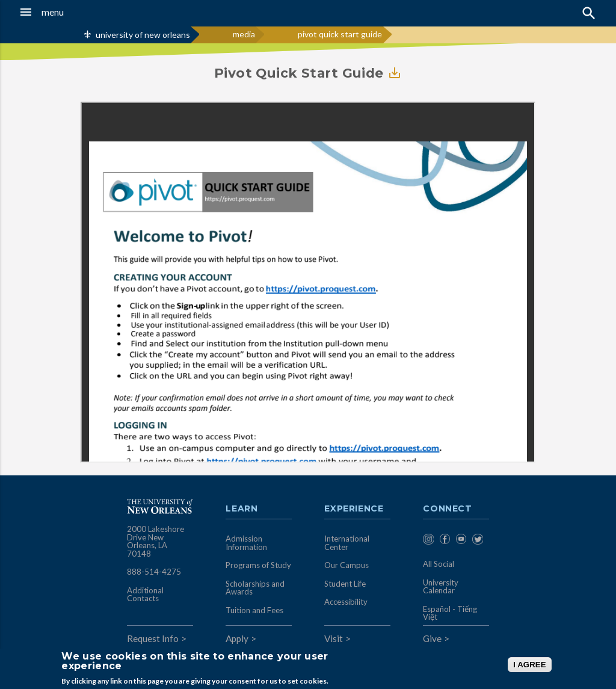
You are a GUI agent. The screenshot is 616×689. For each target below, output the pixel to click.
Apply (237, 638)
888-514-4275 (154, 572)
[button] (60, 12)
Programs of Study (258, 565)
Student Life (345, 584)
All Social (439, 564)
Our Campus (346, 565)
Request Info (153, 638)
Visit (334, 638)
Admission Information (246, 543)
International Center (347, 543)
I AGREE (529, 665)
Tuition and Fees (254, 610)
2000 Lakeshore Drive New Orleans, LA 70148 (156, 541)
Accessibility (346, 602)
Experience (354, 509)
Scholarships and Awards (255, 588)
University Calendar (441, 587)
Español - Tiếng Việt (450, 613)
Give (432, 638)
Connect (448, 509)
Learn (242, 509)
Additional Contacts (145, 595)
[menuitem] (428, 541)
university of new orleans (143, 35)
